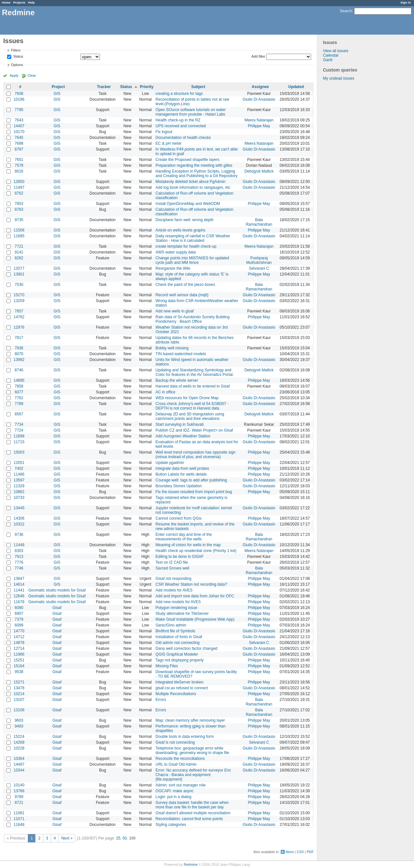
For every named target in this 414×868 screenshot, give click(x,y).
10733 (19, 498)
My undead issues (338, 78)
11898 (19, 436)
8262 (19, 258)
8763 (19, 209)
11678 (19, 602)
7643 (19, 120)
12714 (19, 648)
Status (18, 57)
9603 (19, 720)
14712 (19, 637)
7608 (19, 94)
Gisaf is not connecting (175, 742)
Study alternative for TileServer (182, 614)
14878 (19, 643)
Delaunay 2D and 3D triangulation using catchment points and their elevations (190, 416)
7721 (19, 246)
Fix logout (164, 132)
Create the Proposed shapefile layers (187, 160)
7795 (19, 110)
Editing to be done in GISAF (180, 557)
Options (17, 65)
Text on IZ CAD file (172, 562)
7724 (19, 430)
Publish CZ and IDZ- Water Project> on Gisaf (194, 430)
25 (118, 838)
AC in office (165, 392)
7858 (19, 386)
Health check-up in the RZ (178, 120)
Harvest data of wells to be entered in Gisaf (193, 386)
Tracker (104, 87)
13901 (19, 274)
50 (125, 838)
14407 (19, 126)
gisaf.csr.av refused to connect (182, 688)
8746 (19, 370)
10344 (19, 770)
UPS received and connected (181, 126)
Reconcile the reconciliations (180, 759)
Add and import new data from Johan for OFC (195, 596)
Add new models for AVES (178, 602)
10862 (19, 492)
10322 (19, 524)
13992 (19, 360)
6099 (19, 625)
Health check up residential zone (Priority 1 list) (196, 551)
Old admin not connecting (178, 643)
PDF (310, 852)
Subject (198, 87)
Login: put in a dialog (174, 797)
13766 (19, 791)
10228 (19, 748)
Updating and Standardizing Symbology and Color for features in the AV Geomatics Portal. (195, 372)
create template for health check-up (186, 246)
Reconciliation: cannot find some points (189, 819)
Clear (32, 75)
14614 (19, 584)
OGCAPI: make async (174, 791)
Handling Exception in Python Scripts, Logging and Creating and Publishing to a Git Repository (196, 174)
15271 (19, 682)
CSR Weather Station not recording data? (191, 584)
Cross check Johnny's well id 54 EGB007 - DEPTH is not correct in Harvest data (192, 406)
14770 (19, 631)
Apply (14, 75)
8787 (19, 149)
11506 (19, 230)
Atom (290, 852)
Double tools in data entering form (185, 737)
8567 (19, 414)
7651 (19, 160)
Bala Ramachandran (259, 222)
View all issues (335, 51)
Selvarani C (259, 268)
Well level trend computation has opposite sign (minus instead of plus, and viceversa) (196, 455)
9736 (19, 535)
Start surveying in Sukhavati (180, 424)
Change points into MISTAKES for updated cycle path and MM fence (192, 260)
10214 (19, 694)
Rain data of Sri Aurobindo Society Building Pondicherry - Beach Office (193, 319)
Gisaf (57, 608)
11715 (19, 442)
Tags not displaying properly (180, 660)
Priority (147, 87)
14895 (19, 380)
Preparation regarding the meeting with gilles (194, 165)
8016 (19, 171)
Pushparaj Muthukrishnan (259, 260)
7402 (19, 468)
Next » (67, 838)
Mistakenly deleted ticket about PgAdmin (191, 182)
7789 (19, 404)
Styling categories (171, 825)
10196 (19, 99)
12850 (19, 182)
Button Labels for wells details (181, 474)
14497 (19, 764)
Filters (16, 50)
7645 (19, 138)
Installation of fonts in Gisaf (179, 637)
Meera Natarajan (259, 120)
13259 (19, 301)
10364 (19, 759)
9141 (19, 252)
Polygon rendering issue (176, 608)
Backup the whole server (177, 380)
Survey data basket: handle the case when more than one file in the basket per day (192, 805)
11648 (19, 825)
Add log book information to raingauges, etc (193, 187)
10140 (19, 785)
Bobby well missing (172, 348)
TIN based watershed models (181, 354)
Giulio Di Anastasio (259, 99)
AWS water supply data (176, 252)
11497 (19, 187)
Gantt (327, 60)
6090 (19, 608)
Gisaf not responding (174, 579)
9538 (19, 672)
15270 (19, 295)
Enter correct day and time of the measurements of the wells (184, 537)
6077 (19, 392)
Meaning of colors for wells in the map (188, 545)
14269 (19, 742)
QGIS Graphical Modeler (177, 654)
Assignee (260, 87)
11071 (19, 819)
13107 (19, 700)
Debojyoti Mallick (259, 171)
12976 (19, 327)
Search (346, 11)
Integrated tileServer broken (180, 682)
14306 (19, 518)
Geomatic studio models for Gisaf (57, 590)
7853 (19, 204)
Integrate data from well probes (182, 468)
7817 (19, 338)
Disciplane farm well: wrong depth (185, 220)
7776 (19, 562)
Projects (19, 2)
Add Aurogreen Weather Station (183, 436)
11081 (19, 813)
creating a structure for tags (179, 94)
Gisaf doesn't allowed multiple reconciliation (193, 813)
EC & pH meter (169, 143)
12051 (19, 463)
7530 (19, 285)
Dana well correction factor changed (186, 648)
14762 (19, 317)
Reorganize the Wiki (173, 268)
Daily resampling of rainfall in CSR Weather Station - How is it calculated (193, 238)
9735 (19, 220)
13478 (19, 688)
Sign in (406, 2)
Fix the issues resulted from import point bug (194, 492)
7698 (19, 143)
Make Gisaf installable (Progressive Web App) (195, 619)
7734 (19, 424)
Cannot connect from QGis (179, 518)
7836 (19, 348)
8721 (19, 803)
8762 (19, 193)
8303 (19, 551)
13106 (19, 710)
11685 (19, 236)
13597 (19, 480)
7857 (19, 311)
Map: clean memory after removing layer (190, 720)
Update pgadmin (170, 463)
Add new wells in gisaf (175, 311)
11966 (19, 654)
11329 (19, 486)
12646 (19, 596)
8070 (19, 354)
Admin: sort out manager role (181, 785)
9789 (19, 797)
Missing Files (167, 666)
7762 (19, 398)
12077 (19, 268)
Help (32, 2)
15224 (19, 737)
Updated (296, 87)
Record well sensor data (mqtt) (182, 295)
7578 (19, 165)
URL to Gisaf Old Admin (176, 764)
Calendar (331, 55)
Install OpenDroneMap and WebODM (188, 204)
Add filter (258, 56)
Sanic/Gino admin (171, 625)
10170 (19, 132)
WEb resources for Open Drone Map (187, 398)
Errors (161, 700)
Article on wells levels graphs (180, 230)
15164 (19, 666)
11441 (19, 590)
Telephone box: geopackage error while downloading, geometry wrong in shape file (192, 750)
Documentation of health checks (183, 138)
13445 (19, 508)
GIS (57, 94)
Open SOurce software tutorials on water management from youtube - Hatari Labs (191, 112)
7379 (19, 619)
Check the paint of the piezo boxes (185, 285)
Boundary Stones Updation (179, 486)
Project (58, 87)
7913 (19, 557)
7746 (19, 568)
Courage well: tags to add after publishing (191, 480)
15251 (19, 660)
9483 (19, 726)
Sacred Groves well (172, 568)
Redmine (191, 864)
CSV (300, 852)
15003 (19, 452)
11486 (19, 474)
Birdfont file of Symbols (175, 631)
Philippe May (259, 126)
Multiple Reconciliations (176, 694)
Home (6, 2)
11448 (19, 545)
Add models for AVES (174, 590)
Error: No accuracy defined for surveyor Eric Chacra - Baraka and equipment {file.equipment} (193, 775)
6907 (19, 614)
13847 (19, 579)
